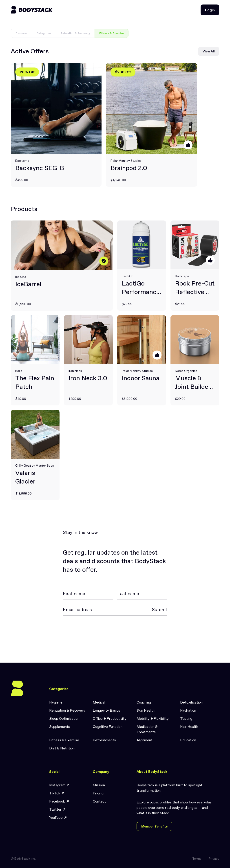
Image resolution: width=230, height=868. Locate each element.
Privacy (214, 859)
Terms (197, 859)
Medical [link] (99, 702)
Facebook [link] (59, 801)
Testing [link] (186, 718)
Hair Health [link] (189, 726)
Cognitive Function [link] (108, 726)
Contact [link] (99, 801)
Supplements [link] (60, 726)
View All (209, 51)
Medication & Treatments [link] (147, 729)
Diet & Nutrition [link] (62, 748)
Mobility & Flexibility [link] (153, 718)
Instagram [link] (60, 785)
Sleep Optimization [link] (64, 718)
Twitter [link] (58, 809)
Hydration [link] (188, 710)
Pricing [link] (98, 793)
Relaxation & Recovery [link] (67, 710)
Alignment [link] (145, 740)
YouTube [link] (58, 817)
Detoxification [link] (191, 702)
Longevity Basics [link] (106, 710)
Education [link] (188, 740)
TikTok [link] (57, 793)
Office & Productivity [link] (110, 718)
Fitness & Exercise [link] (64, 740)
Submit (159, 609)
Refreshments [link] (104, 740)
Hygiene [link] (56, 702)
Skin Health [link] (146, 710)
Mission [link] (99, 785)
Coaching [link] (144, 702)
